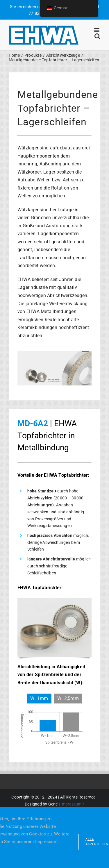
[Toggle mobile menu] (97, 30)
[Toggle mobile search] (97, 36)
